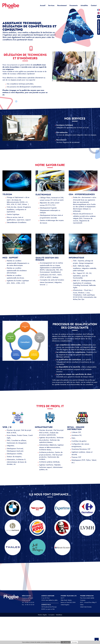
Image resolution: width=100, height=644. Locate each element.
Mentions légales (42, 615)
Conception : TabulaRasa (55, 615)
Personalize (74, 642)
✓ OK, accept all (66, 642)
